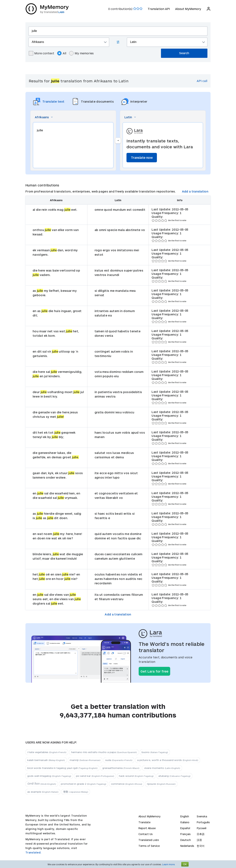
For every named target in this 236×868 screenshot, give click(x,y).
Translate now (142, 157)
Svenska (202, 816)
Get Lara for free (154, 671)
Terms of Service (149, 846)
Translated (149, 840)
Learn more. (169, 864)
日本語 (201, 834)
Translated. (33, 852)
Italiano (185, 822)
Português (203, 822)
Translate (144, 822)
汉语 (199, 840)
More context (41, 53)
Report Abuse (147, 828)
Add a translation (195, 191)
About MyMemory (188, 9)
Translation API (159, 9)
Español (185, 828)
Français (185, 834)
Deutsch (186, 840)
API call (202, 81)
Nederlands (187, 846)
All (62, 53)
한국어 (201, 846)
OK (185, 864)
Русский (202, 828)
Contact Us (146, 834)
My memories (81, 53)
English (185, 816)
